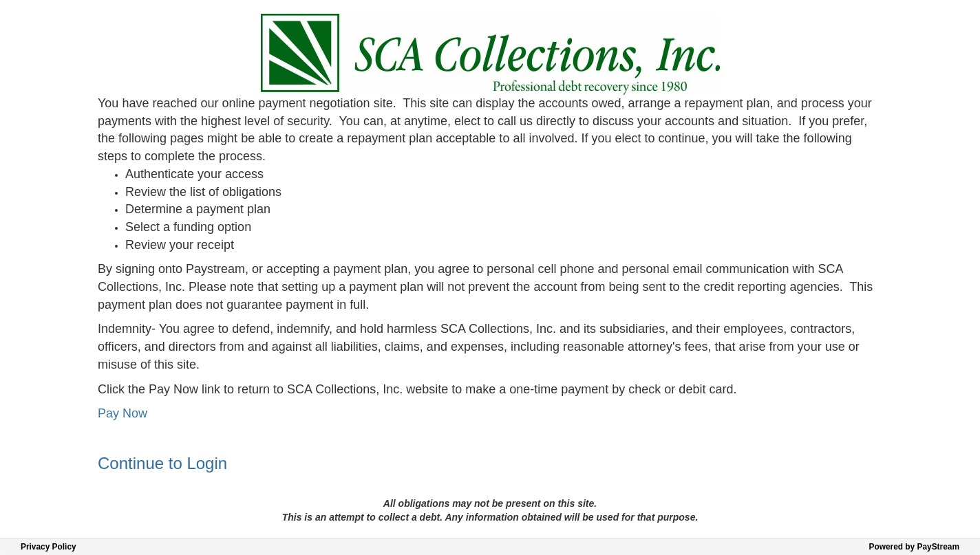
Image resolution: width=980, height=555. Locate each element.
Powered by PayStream (914, 547)
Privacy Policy (49, 547)
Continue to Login (162, 463)
